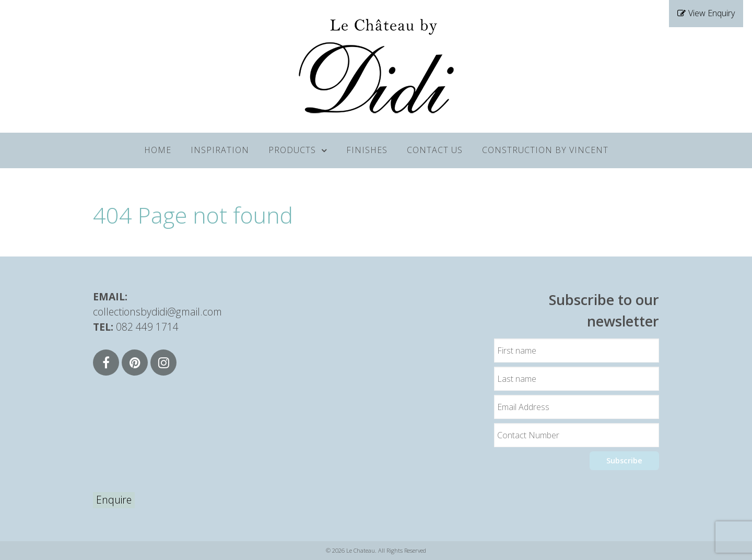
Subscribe (624, 460)
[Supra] (376, 65)
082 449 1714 (147, 327)
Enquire (114, 500)
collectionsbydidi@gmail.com (157, 312)
